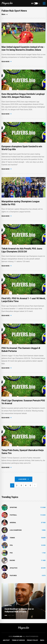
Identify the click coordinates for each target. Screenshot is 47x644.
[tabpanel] (23, 601)
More (5, 14)
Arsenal (13, 523)
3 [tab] (13, 615)
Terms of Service (18, 640)
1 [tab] (6, 615)
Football (13, 515)
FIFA (11, 545)
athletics (14, 568)
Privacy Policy (32, 640)
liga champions (16, 530)
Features (13, 576)
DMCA (42, 640)
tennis (12, 538)
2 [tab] (9, 615)
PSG (11, 553)
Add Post (6, 640)
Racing (12, 560)
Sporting (13, 507)
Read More (7, 61)
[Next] (35, 485)
